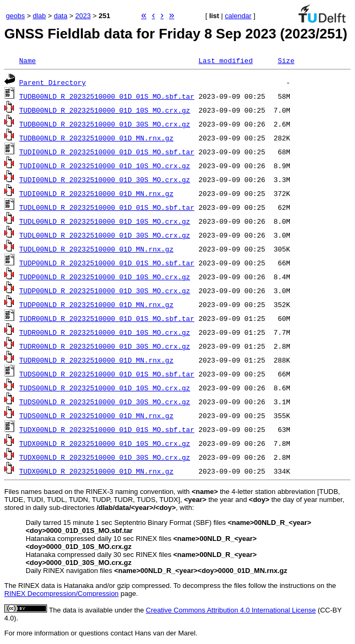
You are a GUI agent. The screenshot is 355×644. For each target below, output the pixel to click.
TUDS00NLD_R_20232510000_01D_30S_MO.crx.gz (105, 402)
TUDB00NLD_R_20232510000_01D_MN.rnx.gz (97, 138)
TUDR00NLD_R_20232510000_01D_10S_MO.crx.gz (105, 332)
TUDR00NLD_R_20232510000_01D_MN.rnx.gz (97, 360)
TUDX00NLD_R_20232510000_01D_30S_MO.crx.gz (105, 457)
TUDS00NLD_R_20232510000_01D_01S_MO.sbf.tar (107, 374)
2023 (83, 16)
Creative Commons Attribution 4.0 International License (231, 610)
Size (286, 60)
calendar (238, 16)
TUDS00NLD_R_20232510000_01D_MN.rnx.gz (97, 415)
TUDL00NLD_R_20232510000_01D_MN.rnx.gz (97, 249)
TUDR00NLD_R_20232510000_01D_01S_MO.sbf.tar (107, 318)
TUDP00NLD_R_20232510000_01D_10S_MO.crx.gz (105, 277)
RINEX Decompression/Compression (61, 594)
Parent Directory (53, 82)
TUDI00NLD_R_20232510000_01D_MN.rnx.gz (97, 193)
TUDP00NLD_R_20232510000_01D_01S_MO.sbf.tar (107, 263)
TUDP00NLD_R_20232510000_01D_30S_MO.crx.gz (105, 290)
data (61, 16)
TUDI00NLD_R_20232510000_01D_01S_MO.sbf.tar (107, 152)
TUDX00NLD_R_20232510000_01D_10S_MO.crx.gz (105, 443)
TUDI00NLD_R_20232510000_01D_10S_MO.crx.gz (105, 166)
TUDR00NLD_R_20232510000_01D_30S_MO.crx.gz (105, 346)
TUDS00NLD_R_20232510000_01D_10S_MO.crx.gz (105, 388)
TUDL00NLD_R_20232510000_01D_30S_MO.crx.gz (105, 235)
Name (28, 60)
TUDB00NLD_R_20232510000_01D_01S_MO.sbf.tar (107, 96)
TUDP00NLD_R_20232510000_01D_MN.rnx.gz (97, 304)
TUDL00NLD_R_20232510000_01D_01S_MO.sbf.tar (107, 207)
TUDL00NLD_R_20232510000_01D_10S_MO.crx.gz (105, 221)
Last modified (225, 60)
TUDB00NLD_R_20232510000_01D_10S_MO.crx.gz (105, 110)
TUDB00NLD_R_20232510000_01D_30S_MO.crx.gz (105, 124)
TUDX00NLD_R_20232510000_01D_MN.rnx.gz (97, 471)
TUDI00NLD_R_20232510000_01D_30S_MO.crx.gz (105, 179)
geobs (15, 16)
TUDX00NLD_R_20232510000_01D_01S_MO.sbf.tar (107, 429)
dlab (39, 16)
